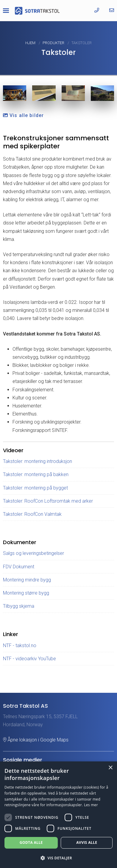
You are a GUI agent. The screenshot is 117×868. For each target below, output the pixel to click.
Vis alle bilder (23, 115)
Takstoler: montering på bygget (35, 488)
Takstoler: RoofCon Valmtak (32, 514)
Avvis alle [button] (87, 842)
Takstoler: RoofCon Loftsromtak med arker (48, 501)
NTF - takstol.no (20, 645)
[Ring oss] (97, 10)
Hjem (31, 43)
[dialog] (58, 815)
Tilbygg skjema (19, 606)
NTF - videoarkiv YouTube (29, 659)
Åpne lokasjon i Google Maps (36, 740)
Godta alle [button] (31, 842)
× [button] (110, 768)
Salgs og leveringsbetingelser (33, 553)
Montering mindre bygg (27, 580)
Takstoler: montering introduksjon (38, 461)
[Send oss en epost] (112, 10)
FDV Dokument (19, 567)
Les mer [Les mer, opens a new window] (91, 805)
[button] (58, 858)
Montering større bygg (26, 593)
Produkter (54, 43)
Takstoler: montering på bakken (36, 474)
